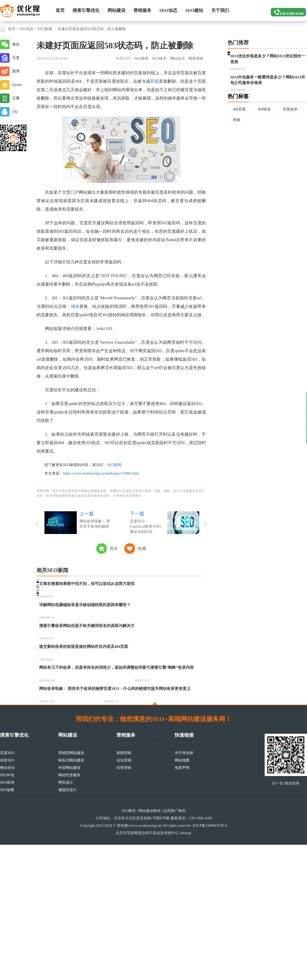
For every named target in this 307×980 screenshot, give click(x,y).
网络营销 (196, 59)
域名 (75, 306)
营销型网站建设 (71, 888)
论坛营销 (124, 896)
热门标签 (238, 121)
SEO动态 (168, 10)
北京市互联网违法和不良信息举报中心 (147, 968)
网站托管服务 (69, 910)
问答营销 (124, 903)
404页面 (240, 134)
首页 (60, 10)
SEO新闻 (45, 29)
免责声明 (182, 903)
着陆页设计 (67, 925)
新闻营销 (124, 888)
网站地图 (182, 896)
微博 (16, 71)
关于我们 (220, 10)
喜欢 (114, 548)
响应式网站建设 (71, 896)
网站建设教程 (150, 946)
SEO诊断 (7, 925)
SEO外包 (7, 910)
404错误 (265, 134)
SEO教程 (129, 946)
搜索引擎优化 (86, 10)
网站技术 (178, 59)
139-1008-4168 (286, 11)
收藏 (142, 548)
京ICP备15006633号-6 (209, 961)
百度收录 (291, 134)
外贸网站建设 (69, 903)
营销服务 (142, 10)
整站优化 (7, 903)
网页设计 (66, 918)
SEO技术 (159, 59)
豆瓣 (16, 98)
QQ (15, 112)
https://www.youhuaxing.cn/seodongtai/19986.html (101, 473)
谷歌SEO (7, 896)
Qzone (17, 85)
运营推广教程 (174, 946)
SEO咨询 (7, 918)
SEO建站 (194, 10)
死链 (154, 81)
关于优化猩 (184, 888)
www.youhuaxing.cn (145, 961)
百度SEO (7, 888)
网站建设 (116, 10)
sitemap (186, 968)
